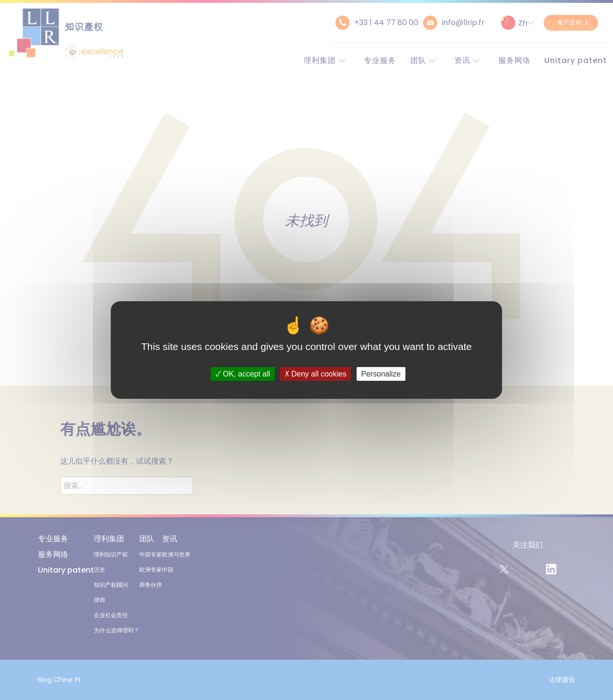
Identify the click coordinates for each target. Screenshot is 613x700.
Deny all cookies (316, 374)
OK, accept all (243, 374)
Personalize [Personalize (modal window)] (381, 374)
